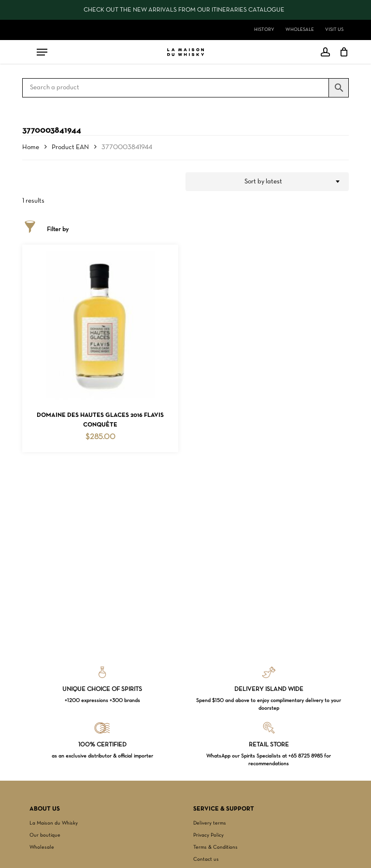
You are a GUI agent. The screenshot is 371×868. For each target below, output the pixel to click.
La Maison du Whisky (54, 823)
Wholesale (42, 847)
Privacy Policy (208, 835)
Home (31, 147)
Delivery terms (210, 823)
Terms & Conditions (215, 847)
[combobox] (267, 182)
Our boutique (45, 835)
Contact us (206, 859)
